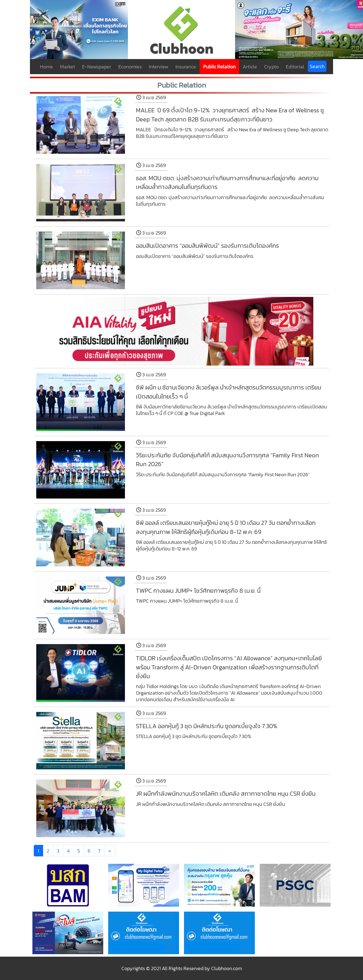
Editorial (295, 67)
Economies (130, 67)
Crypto (271, 67)
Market (68, 67)
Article (250, 67)
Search (317, 66)
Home (47, 67)
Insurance (186, 67)
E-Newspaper (97, 67)
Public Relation (219, 67)
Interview (159, 67)
